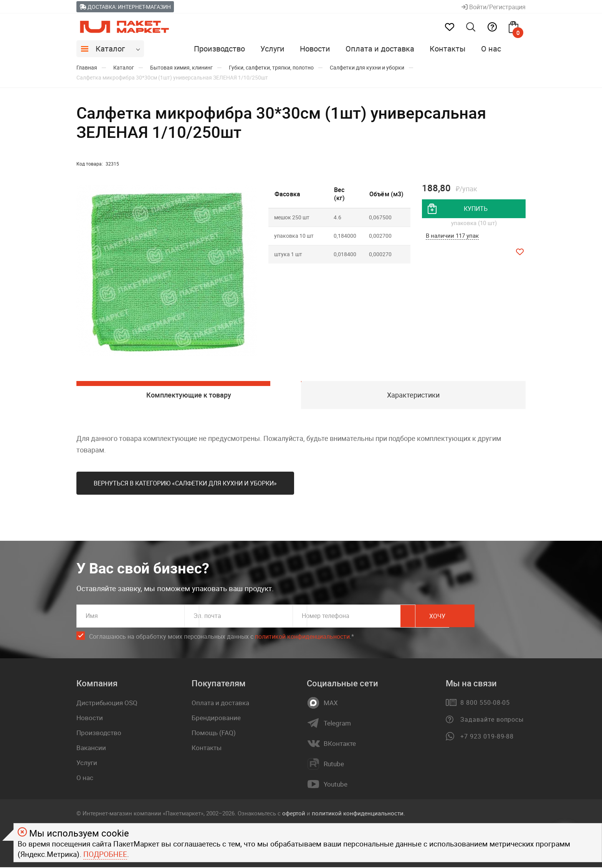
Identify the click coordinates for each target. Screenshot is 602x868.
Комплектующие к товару (189, 395)
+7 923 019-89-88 (487, 737)
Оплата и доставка (380, 49)
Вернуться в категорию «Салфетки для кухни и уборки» (185, 484)
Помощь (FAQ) (214, 734)
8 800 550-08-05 (485, 704)
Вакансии (91, 749)
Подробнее (105, 854)
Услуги (272, 49)
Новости (315, 49)
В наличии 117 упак (452, 236)
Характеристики (413, 395)
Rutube (334, 765)
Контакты (448, 49)
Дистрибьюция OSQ (107, 704)
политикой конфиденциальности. (358, 814)
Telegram (337, 724)
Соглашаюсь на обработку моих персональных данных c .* (222, 638)
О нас (491, 49)
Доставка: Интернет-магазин (125, 7)
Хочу (491, 617)
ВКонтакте (340, 745)
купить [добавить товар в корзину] (476, 209)
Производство (219, 49)
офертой (294, 814)
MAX (331, 704)
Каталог (110, 49)
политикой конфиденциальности (302, 638)
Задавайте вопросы (492, 721)
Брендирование (216, 719)
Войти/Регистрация (494, 7)
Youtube (336, 785)
